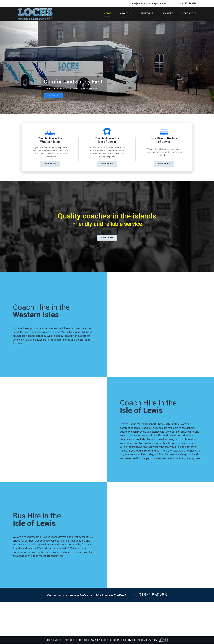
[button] (16, 67)
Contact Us (189, 13)
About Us (126, 13)
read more (50, 164)
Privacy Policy (136, 640)
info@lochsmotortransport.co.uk (149, 3)
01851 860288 (189, 3)
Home (107, 13)
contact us (53, 96)
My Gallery (123, 610)
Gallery (168, 13)
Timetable (147, 13)
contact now (107, 238)
